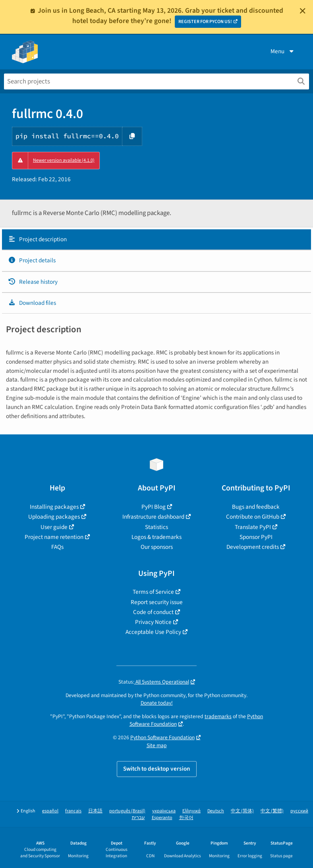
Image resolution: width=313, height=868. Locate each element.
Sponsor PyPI (256, 537)
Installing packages (54, 507)
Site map (157, 745)
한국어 (186, 818)
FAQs (57, 547)
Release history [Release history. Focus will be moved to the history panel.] (33, 282)
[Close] (303, 11)
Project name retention (54, 537)
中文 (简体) (242, 811)
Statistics (156, 527)
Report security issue (157, 602)
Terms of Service (153, 592)
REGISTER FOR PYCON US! (205, 22)
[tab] (156, 240)
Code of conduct (153, 612)
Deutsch (216, 811)
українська (164, 811)
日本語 (95, 811)
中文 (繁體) (272, 811)
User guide (54, 527)
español (50, 811)
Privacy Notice (153, 622)
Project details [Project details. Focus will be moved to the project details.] (32, 260)
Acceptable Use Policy (153, 632)
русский (299, 811)
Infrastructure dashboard (153, 517)
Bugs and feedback (256, 507)
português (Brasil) (127, 811)
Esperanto (162, 818)
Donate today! (157, 703)
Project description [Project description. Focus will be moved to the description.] (37, 239)
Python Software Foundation (162, 737)
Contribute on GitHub (253, 517)
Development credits (253, 547)
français (73, 811)
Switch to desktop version (157, 769)
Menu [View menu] (283, 51)
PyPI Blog (154, 507)
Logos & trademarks (156, 537)
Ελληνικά (191, 811)
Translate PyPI (253, 527)
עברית (138, 818)
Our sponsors (157, 547)
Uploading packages (54, 517)
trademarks (218, 716)
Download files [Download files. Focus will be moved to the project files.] (32, 303)
